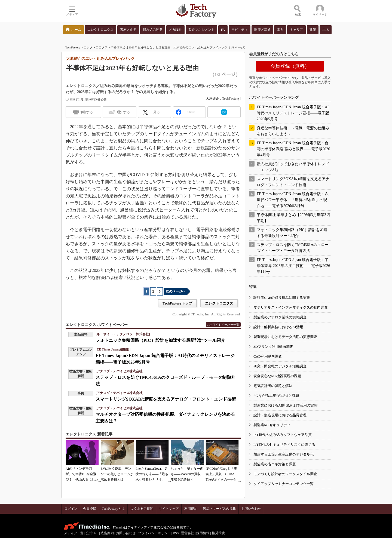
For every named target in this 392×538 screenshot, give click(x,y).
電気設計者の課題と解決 (273, 386)
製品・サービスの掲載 (219, 509)
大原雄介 (212, 99)
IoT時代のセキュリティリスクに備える (284, 445)
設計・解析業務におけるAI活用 (278, 327)
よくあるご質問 (142, 509)
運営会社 (188, 533)
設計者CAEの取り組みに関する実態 (282, 298)
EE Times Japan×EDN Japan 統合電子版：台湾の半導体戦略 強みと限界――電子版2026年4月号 (293, 149)
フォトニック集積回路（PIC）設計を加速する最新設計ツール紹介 (160, 340)
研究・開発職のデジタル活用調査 (280, 366)
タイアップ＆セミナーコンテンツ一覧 (284, 484)
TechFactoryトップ (177, 303)
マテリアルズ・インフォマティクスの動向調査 (291, 307)
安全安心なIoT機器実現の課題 (277, 376)
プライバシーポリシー (154, 533)
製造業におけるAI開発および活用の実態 (285, 405)
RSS (176, 533)
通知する (123, 112)
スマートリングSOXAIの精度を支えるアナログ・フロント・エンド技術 (166, 399)
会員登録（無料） (290, 66)
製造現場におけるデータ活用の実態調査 (285, 337)
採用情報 (203, 533)
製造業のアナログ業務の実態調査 (280, 317)
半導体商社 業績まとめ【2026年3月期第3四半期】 (293, 218)
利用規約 (191, 509)
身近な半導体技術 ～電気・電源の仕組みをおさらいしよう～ (293, 131)
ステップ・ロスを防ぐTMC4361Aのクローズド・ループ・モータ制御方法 (293, 248)
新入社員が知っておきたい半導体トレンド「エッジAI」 (293, 167)
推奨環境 (218, 533)
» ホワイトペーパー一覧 (223, 325)
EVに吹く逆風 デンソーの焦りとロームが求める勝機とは (117, 474)
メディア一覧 (74, 533)
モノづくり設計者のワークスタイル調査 (285, 474)
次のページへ (176, 291)
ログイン (71, 509)
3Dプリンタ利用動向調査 (273, 347)
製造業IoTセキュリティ (272, 425)
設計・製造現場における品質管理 (280, 415)
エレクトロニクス (96, 47)
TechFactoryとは (113, 509)
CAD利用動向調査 (268, 356)
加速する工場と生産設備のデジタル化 (284, 454)
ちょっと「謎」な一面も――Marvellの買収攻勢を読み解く (187, 474)
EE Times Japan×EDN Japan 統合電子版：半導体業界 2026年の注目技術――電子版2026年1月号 (293, 266)
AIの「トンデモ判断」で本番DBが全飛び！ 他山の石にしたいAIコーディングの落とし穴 (82, 479)
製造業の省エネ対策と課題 (275, 464)
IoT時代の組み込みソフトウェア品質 (283, 435)
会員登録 (90, 509)
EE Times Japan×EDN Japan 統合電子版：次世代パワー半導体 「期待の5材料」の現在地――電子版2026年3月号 (293, 200)
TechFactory (73, 47)
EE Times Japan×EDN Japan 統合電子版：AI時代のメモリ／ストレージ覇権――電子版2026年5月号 (293, 113)
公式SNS (92, 533)
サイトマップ (169, 509)
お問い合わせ (251, 509)
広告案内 (107, 533)
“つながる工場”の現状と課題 (276, 396)
